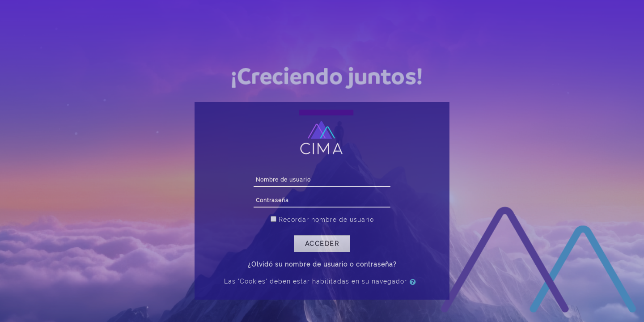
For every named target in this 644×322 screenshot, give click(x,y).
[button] (415, 282)
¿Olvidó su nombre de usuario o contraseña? (322, 264)
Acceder (322, 244)
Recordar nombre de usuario (326, 220)
